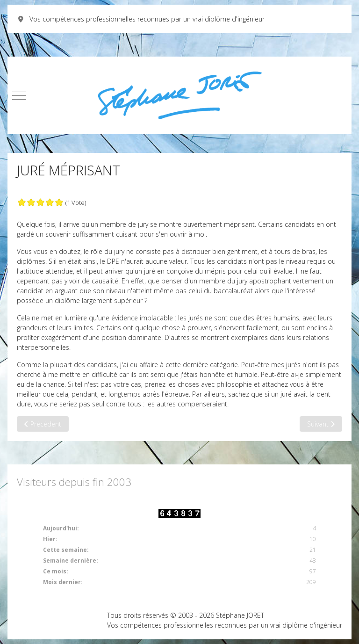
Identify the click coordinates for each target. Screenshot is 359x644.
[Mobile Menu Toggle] (19, 95)
